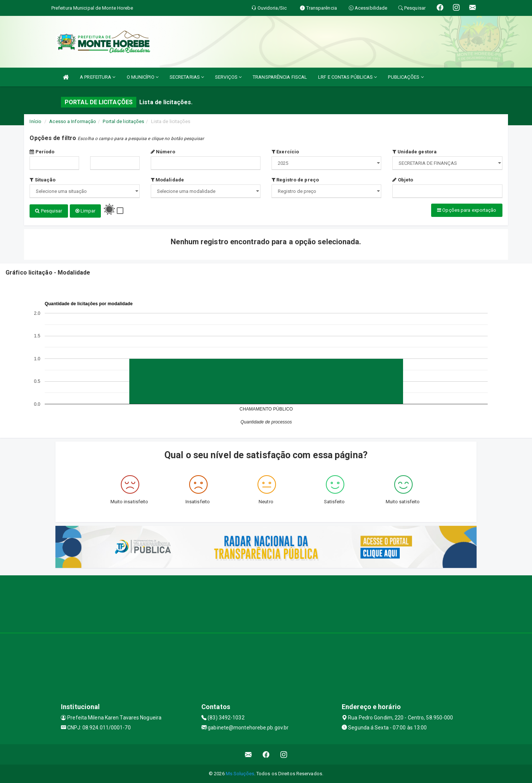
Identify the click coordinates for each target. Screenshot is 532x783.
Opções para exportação (467, 210)
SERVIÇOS (228, 77)
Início (35, 121)
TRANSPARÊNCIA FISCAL (280, 77)
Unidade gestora (415, 152)
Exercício (285, 152)
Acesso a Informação (73, 121)
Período (42, 152)
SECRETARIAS (187, 77)
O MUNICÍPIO (143, 77)
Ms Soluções (240, 774)
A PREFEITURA (98, 77)
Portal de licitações (123, 121)
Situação (42, 180)
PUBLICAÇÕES (406, 77)
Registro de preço (295, 180)
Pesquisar (49, 211)
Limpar (86, 211)
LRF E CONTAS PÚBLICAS (347, 77)
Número (163, 152)
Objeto (403, 180)
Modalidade (167, 180)
